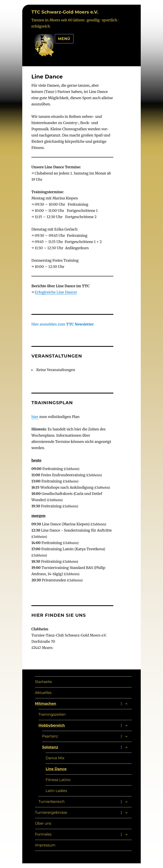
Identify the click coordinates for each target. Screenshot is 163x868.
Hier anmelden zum (63, 324)
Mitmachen (46, 704)
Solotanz (50, 747)
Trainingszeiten (52, 714)
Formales (43, 834)
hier (35, 417)
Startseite (43, 682)
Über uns (43, 823)
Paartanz (50, 736)
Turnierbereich (52, 802)
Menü (64, 39)
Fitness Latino (58, 780)
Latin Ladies (56, 791)
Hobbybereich (52, 725)
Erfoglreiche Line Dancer (56, 292)
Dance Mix (55, 758)
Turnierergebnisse (51, 813)
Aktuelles (43, 693)
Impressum (45, 845)
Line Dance (56, 769)
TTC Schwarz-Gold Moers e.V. (65, 12)
